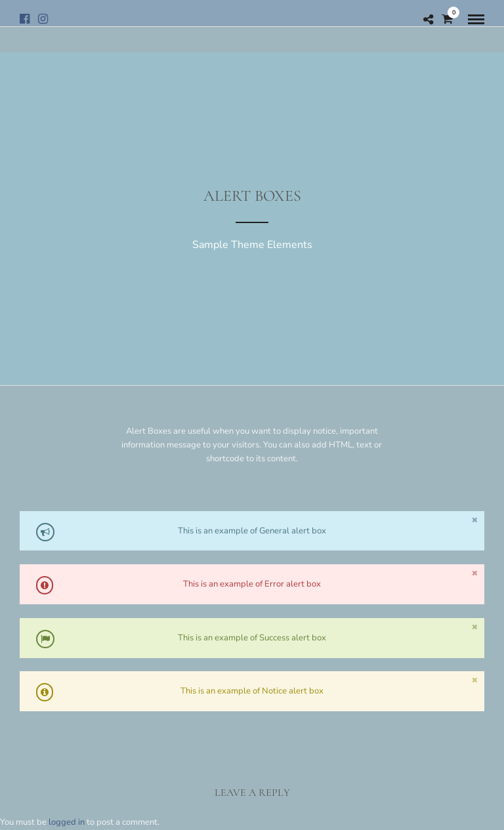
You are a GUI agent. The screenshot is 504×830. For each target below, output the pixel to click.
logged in (67, 822)
